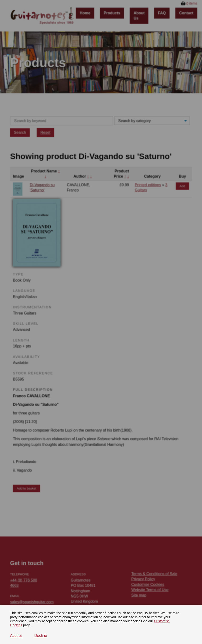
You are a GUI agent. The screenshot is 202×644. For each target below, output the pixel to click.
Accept (16, 636)
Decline (41, 636)
